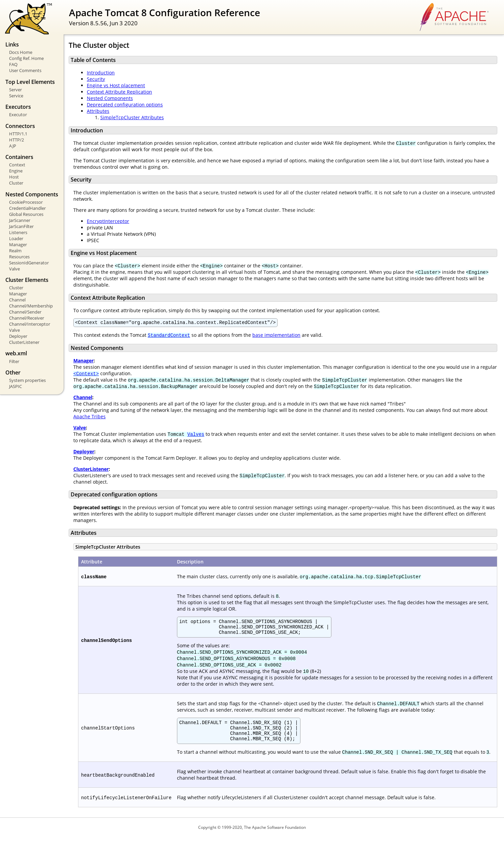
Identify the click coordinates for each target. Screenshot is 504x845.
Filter (14, 361)
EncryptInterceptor (108, 221)
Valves (196, 435)
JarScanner (20, 220)
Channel (17, 300)
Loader (16, 238)
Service (16, 96)
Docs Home (21, 52)
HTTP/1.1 (18, 134)
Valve (14, 269)
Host (14, 177)
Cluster (16, 183)
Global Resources (26, 214)
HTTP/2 (16, 140)
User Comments (25, 70)
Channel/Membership (31, 306)
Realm (15, 251)
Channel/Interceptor (30, 324)
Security (96, 79)
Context (17, 165)
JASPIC (15, 386)
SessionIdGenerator (29, 263)
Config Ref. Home (26, 58)
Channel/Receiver (27, 318)
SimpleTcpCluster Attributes (132, 117)
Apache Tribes (89, 417)
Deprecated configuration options (125, 105)
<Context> (86, 374)
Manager (18, 245)
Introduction (101, 73)
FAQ (13, 64)
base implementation (276, 336)
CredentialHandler (27, 208)
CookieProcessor (26, 202)
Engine (16, 171)
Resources (19, 257)
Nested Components (110, 98)
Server (15, 90)
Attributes (98, 111)
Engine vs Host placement (116, 85)
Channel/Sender (25, 312)
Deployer (18, 336)
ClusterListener (24, 342)
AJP (13, 146)
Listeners (18, 232)
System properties (27, 380)
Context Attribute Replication (119, 92)
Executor (18, 115)
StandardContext (169, 336)
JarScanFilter (21, 226)
